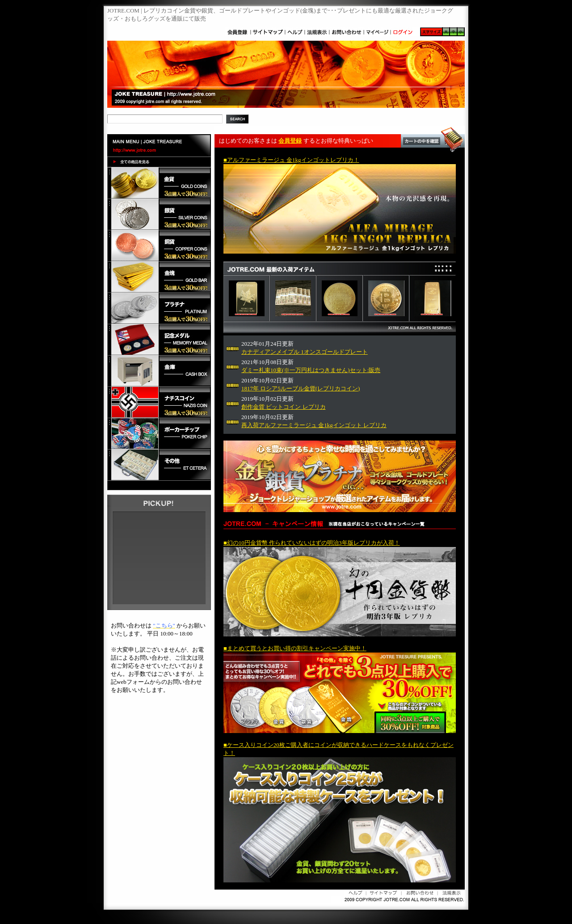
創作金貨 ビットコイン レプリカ (284, 407)
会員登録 (290, 141)
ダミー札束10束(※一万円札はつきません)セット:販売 (311, 370)
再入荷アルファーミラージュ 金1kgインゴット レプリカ (314, 425)
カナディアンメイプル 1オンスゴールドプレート (305, 352)
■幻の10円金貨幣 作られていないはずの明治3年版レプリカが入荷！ (312, 543)
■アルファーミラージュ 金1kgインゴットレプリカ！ (291, 160)
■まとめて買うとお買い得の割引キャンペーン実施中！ (295, 648)
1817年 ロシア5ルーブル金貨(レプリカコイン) (301, 388)
